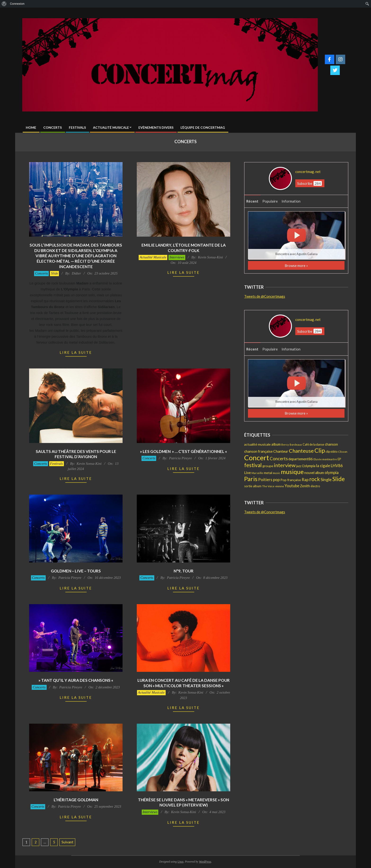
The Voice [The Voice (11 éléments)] (268, 486)
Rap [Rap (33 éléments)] (305, 480)
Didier (76, 273)
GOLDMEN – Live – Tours (76, 571)
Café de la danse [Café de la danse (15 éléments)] (313, 445)
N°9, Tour (184, 571)
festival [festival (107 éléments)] (253, 465)
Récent (252, 201)
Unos (180, 862)
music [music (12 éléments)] (276, 473)
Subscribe (309, 183)
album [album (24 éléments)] (276, 444)
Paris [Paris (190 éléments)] (251, 479)
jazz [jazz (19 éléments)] (299, 466)
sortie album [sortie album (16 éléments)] (253, 486)
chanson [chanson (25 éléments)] (331, 444)
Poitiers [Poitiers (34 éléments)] (265, 480)
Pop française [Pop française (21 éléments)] (291, 480)
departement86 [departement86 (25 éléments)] (301, 459)
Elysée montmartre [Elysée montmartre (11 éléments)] (325, 459)
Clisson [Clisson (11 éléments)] (343, 452)
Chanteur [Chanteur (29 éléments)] (281, 451)
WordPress (205, 862)
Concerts (41, 273)
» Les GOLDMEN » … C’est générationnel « (183, 451)
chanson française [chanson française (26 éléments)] (258, 451)
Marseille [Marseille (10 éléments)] (257, 473)
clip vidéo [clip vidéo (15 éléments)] (331, 452)
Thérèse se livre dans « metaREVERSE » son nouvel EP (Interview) (183, 802)
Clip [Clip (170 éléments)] (320, 450)
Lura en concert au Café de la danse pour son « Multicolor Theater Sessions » (184, 683)
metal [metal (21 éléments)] (268, 473)
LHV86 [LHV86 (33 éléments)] (337, 466)
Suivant (67, 842)
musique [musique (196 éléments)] (292, 472)
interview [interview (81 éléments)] (285, 465)
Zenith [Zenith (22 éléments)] (305, 486)
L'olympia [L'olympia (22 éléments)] (309, 466)
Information (291, 201)
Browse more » (296, 266)
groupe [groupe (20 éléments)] (268, 466)
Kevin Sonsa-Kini (210, 257)
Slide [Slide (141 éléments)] (339, 479)
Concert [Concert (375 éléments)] (257, 458)
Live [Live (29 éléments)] (247, 472)
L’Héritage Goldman (76, 800)
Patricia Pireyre (180, 458)
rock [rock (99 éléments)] (315, 479)
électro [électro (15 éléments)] (315, 486)
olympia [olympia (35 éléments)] (332, 472)
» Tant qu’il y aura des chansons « (76, 680)
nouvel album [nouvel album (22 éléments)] (314, 473)
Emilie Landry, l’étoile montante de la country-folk (184, 248)
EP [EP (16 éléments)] (339, 459)
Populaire (270, 201)
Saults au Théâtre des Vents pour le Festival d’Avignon (76, 454)
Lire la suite (76, 352)
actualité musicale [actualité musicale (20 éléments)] (257, 444)
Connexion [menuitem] (17, 4)
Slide (54, 273)
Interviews (177, 257)
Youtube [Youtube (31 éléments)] (292, 486)
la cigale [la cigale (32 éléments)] (323, 466)
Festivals (57, 464)
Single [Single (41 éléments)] (326, 480)
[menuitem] (4, 4)
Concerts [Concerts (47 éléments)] (279, 459)
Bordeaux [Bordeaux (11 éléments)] (296, 445)
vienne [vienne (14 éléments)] (280, 486)
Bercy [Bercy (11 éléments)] (285, 445)
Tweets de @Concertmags (265, 296)
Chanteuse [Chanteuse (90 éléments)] (301, 451)
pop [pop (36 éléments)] (276, 480)
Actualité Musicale (153, 257)
